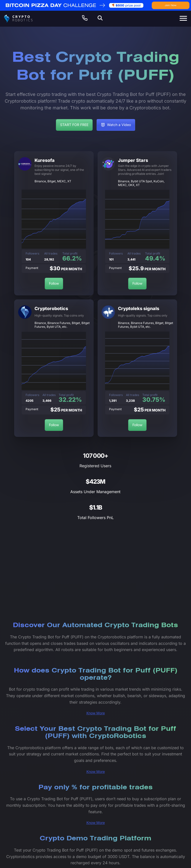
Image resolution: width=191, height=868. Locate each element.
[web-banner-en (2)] (95, 5)
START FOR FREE (74, 125)
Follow (54, 283)
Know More (96, 713)
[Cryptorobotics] (23, 19)
